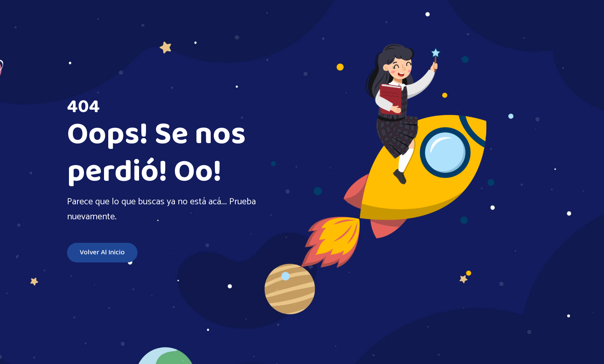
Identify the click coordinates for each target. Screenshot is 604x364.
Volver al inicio (102, 253)
